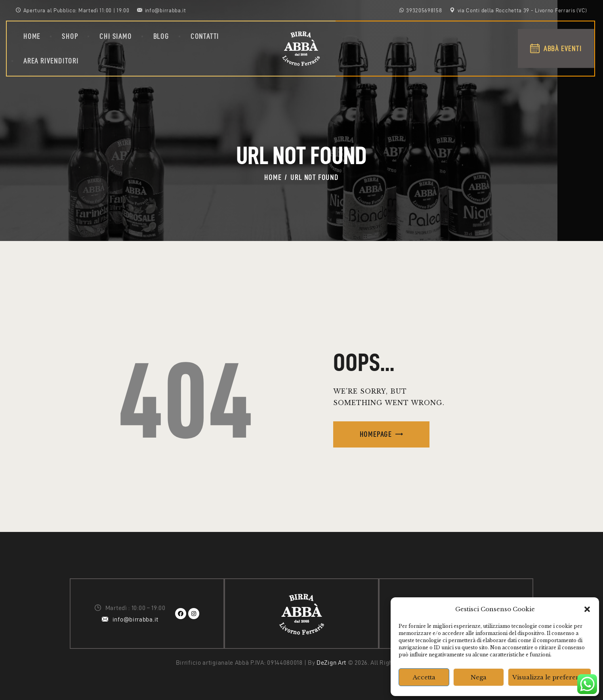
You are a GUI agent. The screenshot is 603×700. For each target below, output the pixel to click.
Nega (479, 677)
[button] (587, 609)
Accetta (424, 677)
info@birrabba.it (135, 619)
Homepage (376, 434)
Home (273, 177)
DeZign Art (331, 663)
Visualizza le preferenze (550, 677)
